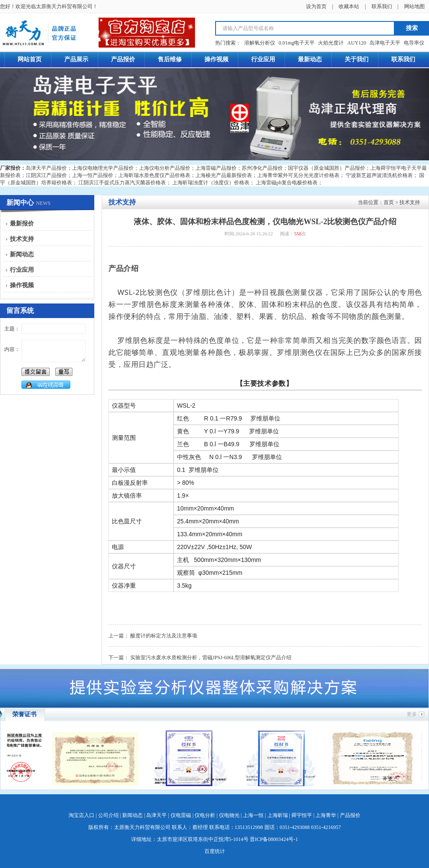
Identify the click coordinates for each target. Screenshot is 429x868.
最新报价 (22, 224)
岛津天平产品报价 (46, 168)
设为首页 (316, 6)
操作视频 (22, 285)
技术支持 (22, 239)
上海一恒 (253, 815)
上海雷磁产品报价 (216, 168)
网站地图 (414, 6)
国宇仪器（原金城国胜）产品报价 (327, 168)
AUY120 (357, 43)
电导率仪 (414, 43)
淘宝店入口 (81, 815)
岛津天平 (156, 815)
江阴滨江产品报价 (46, 175)
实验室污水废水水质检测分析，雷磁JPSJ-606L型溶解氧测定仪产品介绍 (211, 658)
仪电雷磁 (181, 815)
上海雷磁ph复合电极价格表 (287, 183)
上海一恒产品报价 (93, 175)
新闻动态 (22, 254)
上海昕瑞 (278, 815)
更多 (412, 714)
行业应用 (22, 270)
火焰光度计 (331, 43)
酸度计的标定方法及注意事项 (164, 636)
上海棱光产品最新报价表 (224, 175)
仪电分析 (205, 815)
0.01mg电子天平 (297, 43)
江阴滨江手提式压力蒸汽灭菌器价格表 (122, 183)
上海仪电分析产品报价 (165, 168)
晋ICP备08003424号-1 (274, 839)
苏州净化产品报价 (262, 168)
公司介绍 (108, 815)
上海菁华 (326, 815)
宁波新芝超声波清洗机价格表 (379, 175)
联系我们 (382, 6)
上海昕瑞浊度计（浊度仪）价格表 (211, 183)
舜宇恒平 (302, 815)
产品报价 (350, 815)
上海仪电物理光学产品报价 (103, 168)
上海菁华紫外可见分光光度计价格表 (298, 175)
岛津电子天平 (385, 43)
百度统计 (215, 851)
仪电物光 (229, 815)
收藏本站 (349, 6)
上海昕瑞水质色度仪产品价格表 (154, 175)
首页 (389, 202)
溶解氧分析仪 (260, 43)
